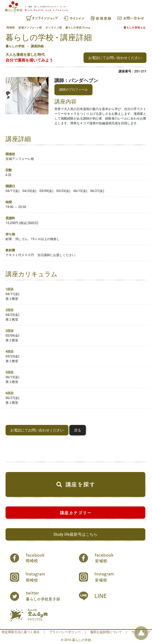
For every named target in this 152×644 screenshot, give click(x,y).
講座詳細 (37, 46)
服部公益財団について (106, 632)
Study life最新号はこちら (75, 534)
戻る (78, 430)
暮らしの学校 (15, 46)
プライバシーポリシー (65, 632)
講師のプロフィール (73, 90)
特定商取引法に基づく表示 (21, 632)
